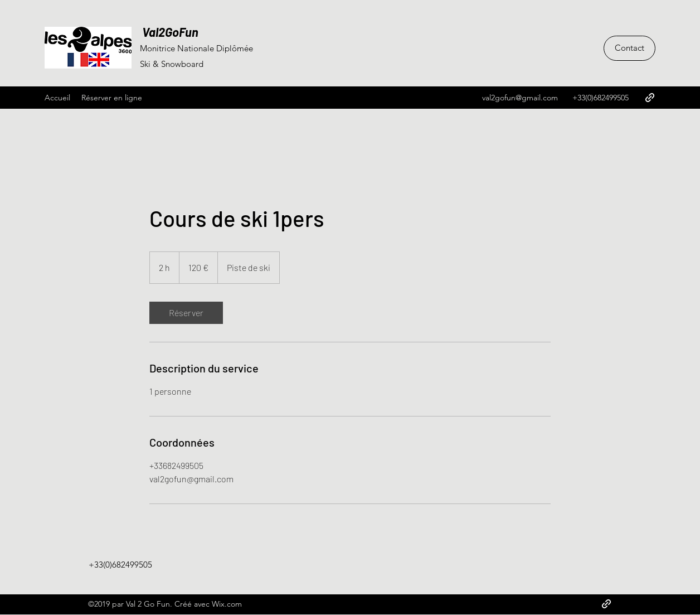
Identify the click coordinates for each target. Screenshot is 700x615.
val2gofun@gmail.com (520, 98)
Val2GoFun (169, 32)
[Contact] (629, 48)
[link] (186, 313)
